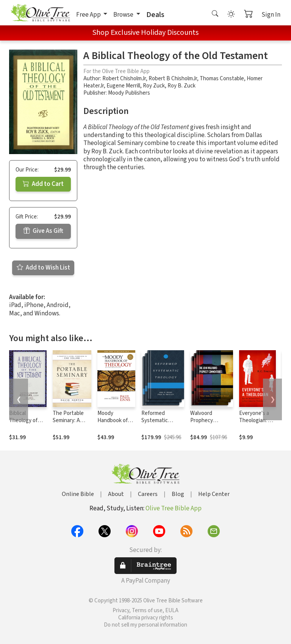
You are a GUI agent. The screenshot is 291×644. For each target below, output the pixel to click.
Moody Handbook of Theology (113, 420)
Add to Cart (43, 184)
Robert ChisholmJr (124, 79)
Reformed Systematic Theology (155, 420)
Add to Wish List (43, 268)
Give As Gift (43, 231)
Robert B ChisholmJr (173, 79)
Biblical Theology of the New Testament (23, 424)
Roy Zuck (154, 86)
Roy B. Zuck (181, 86)
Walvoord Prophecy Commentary (205, 420)
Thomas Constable (222, 79)
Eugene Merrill (123, 86)
